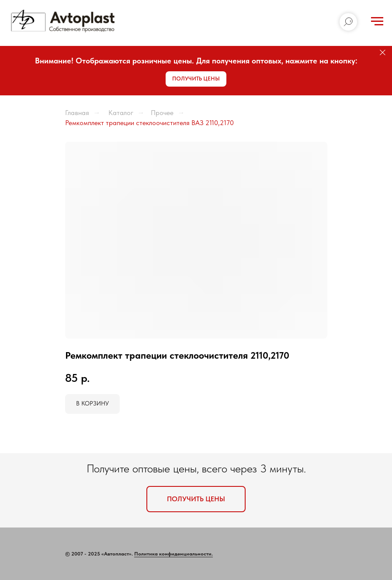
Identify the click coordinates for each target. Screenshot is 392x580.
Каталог (120, 113)
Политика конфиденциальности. (173, 554)
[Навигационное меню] (377, 21)
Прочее (162, 113)
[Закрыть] (383, 53)
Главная (77, 113)
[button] (196, 79)
